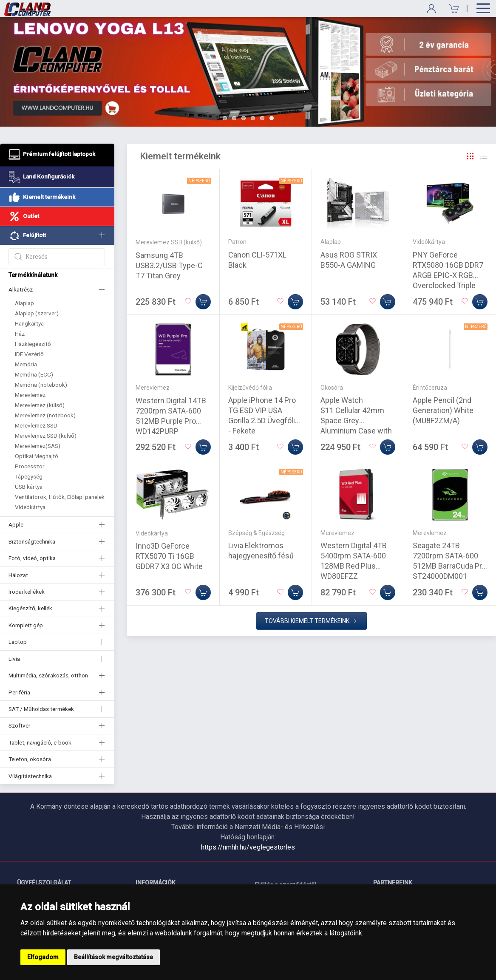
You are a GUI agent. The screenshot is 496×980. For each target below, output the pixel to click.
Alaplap (24, 303)
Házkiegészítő (33, 344)
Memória (26, 364)
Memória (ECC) (34, 374)
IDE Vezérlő (29, 354)
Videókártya (30, 507)
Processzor (30, 466)
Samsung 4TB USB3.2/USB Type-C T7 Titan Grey (169, 265)
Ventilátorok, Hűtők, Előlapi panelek (60, 497)
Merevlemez (30, 395)
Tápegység (29, 476)
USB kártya (29, 487)
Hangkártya (29, 323)
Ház (20, 334)
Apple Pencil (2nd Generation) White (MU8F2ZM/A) (443, 410)
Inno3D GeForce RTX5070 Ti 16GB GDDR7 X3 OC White (169, 556)
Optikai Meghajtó (37, 456)
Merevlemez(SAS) (38, 446)
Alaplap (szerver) (37, 313)
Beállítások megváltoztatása (113, 957)
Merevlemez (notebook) (45, 415)
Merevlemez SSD (36, 425)
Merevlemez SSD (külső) (46, 436)
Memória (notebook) (41, 385)
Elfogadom (43, 957)
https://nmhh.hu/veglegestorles (248, 847)
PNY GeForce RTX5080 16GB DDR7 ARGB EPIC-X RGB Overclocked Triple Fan (448, 275)
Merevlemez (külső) (40, 405)
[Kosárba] (203, 302)
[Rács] (470, 156)
